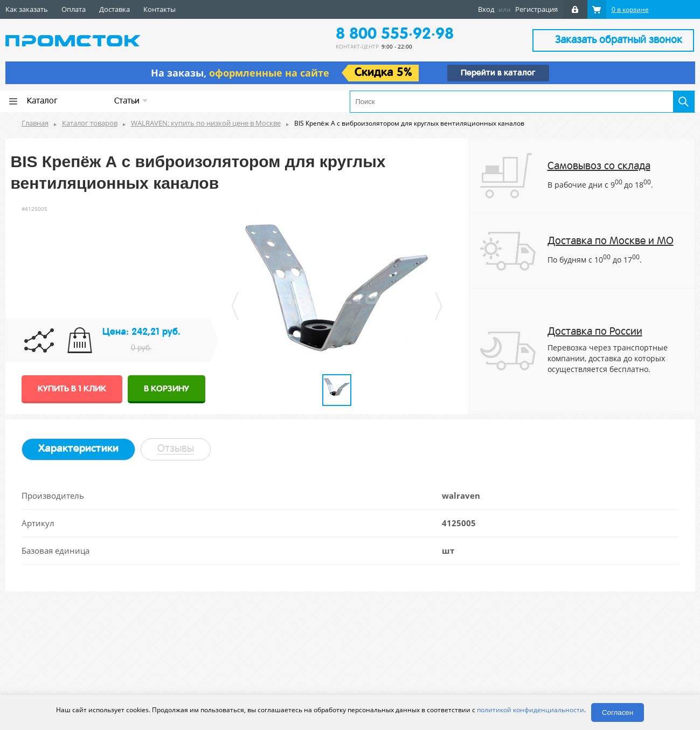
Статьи (131, 101)
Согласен (618, 712)
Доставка (115, 9)
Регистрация (536, 9)
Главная (35, 123)
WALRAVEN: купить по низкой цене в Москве (206, 123)
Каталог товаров (90, 123)
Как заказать (27, 9)
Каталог (42, 101)
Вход (486, 9)
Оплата (74, 9)
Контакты (160, 9)
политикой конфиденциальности (531, 710)
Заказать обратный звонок (619, 40)
